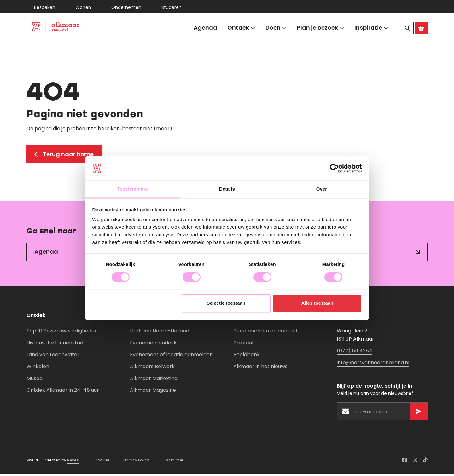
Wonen (83, 7)
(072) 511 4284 (355, 353)
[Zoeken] (407, 28)
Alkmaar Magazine (153, 392)
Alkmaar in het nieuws (260, 368)
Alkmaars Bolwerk (152, 368)
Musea (35, 380)
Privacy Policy (136, 462)
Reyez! (73, 462)
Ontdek (241, 28)
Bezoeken (45, 7)
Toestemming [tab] (132, 189)
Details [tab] (227, 189)
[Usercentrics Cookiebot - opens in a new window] (334, 168)
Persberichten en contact (266, 333)
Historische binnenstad (55, 345)
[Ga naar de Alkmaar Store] (421, 28)
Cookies (102, 462)
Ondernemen (126, 7)
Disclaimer (173, 462)
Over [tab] (322, 189)
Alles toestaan (317, 303)
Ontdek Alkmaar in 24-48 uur (63, 392)
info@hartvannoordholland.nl (373, 364)
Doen (276, 28)
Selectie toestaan (226, 303)
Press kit (244, 345)
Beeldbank (247, 357)
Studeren (172, 7)
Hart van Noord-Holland (160, 333)
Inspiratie (371, 28)
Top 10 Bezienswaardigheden (62, 333)
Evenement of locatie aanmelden (171, 357)
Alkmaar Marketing (154, 380)
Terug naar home (64, 156)
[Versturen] (418, 413)
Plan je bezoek (321, 28)
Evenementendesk (153, 345)
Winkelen (38, 368)
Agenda (205, 28)
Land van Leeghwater (53, 357)
